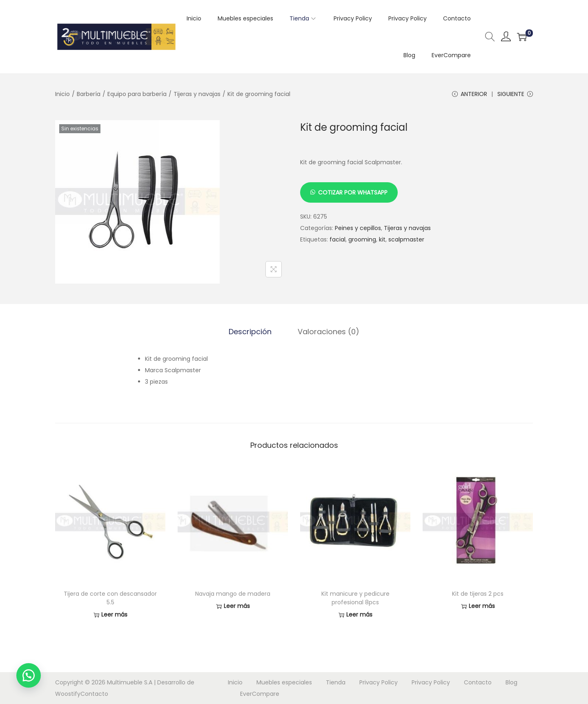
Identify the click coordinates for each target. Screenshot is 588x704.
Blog (511, 682)
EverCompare (260, 694)
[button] (29, 675)
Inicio (62, 94)
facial (337, 239)
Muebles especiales (284, 682)
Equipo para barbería (137, 94)
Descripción (250, 332)
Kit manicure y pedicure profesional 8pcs (355, 598)
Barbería (89, 94)
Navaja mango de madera (233, 594)
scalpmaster (406, 239)
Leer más (110, 615)
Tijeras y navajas (197, 94)
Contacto (94, 694)
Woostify (68, 694)
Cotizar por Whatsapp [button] (353, 192)
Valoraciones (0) (329, 332)
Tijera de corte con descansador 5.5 (110, 598)
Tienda (336, 682)
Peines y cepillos (358, 228)
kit (382, 239)
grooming (362, 239)
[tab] (250, 332)
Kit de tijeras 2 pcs (478, 594)
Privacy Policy (379, 682)
